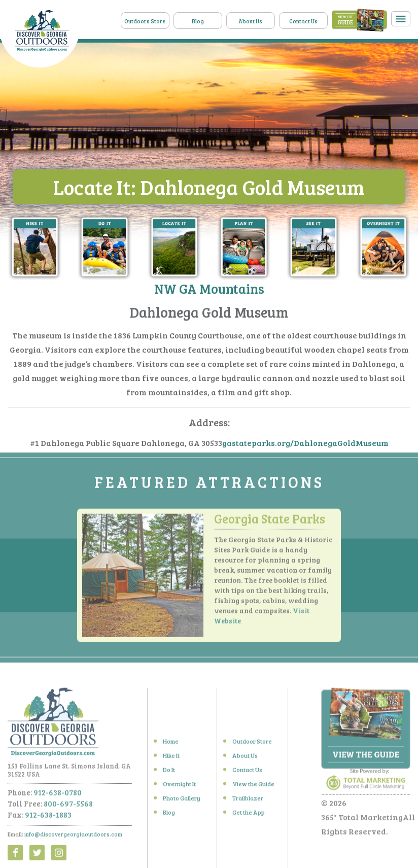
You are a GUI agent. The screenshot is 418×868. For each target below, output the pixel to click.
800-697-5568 (68, 806)
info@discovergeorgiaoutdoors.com (73, 837)
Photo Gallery (182, 801)
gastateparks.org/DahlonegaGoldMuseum (305, 443)
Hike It (171, 758)
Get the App (249, 815)
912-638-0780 (58, 795)
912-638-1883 (48, 817)
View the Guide (253, 786)
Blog (198, 21)
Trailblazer (248, 801)
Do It (169, 772)
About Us (250, 21)
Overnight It (179, 786)
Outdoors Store (145, 21)
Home (171, 744)
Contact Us (303, 21)
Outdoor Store (252, 744)
